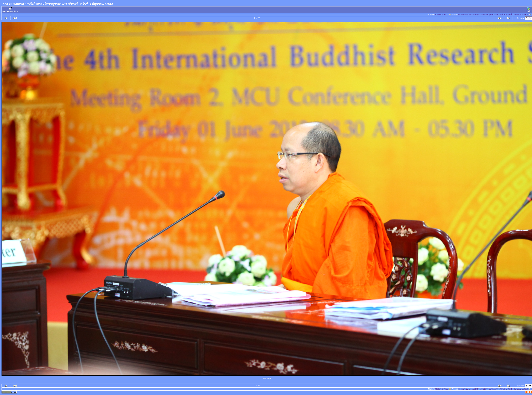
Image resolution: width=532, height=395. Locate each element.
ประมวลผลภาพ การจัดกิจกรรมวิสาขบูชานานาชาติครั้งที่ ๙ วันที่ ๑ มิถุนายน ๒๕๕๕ (495, 15)
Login (528, 10)
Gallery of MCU (443, 15)
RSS (529, 392)
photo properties (10, 10)
